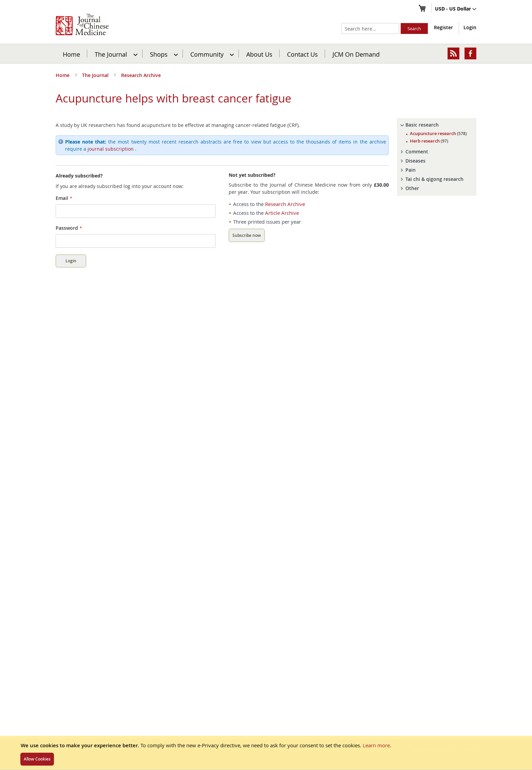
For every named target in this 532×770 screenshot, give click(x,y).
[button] (456, 9)
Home (71, 54)
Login (470, 27)
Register (443, 27)
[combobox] (370, 29)
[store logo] (82, 24)
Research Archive (141, 75)
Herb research (429, 141)
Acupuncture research (438, 133)
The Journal (96, 75)
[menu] (266, 54)
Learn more (376, 745)
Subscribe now (247, 235)
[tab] (437, 125)
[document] (266, 753)
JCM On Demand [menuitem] (356, 54)
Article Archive (282, 213)
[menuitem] (115, 54)
